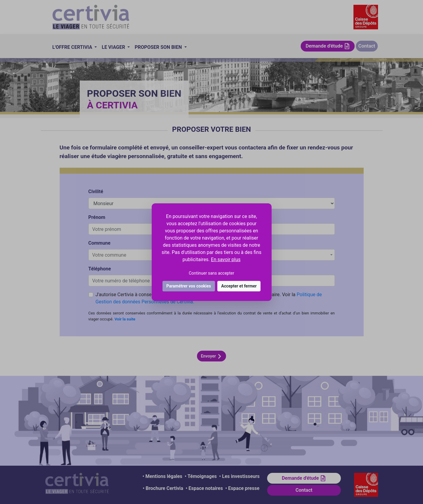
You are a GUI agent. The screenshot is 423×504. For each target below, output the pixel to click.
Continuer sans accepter (211, 273)
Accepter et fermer (239, 286)
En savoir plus (226, 259)
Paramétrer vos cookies (189, 286)
